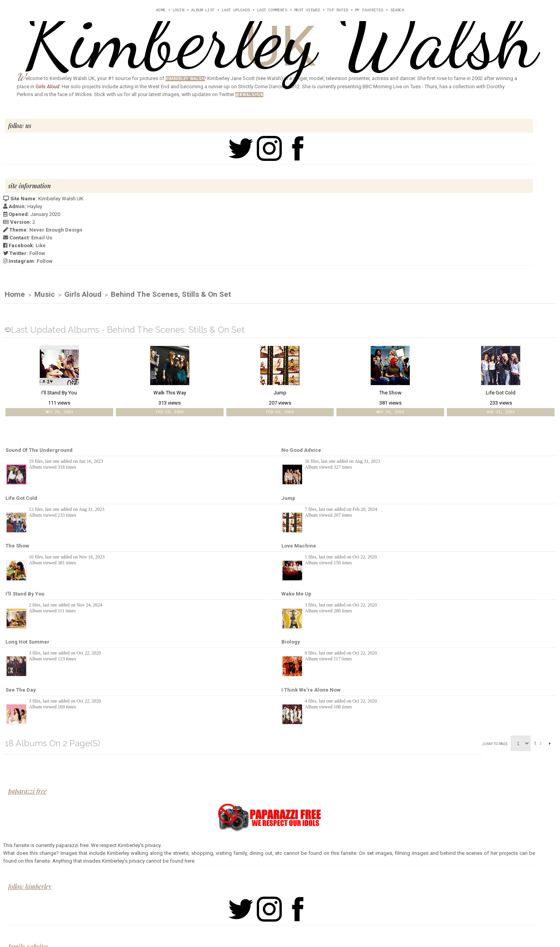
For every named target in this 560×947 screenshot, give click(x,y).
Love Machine (299, 546)
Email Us (42, 238)
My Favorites (369, 10)
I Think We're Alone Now (311, 690)
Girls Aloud (83, 295)
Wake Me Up (296, 594)
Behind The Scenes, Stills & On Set (171, 295)
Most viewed (307, 10)
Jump (288, 498)
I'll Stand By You (25, 594)
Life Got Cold (21, 498)
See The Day (21, 690)
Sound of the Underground (39, 450)
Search (397, 10)
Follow (37, 253)
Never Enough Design (56, 230)
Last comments (272, 10)
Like (41, 245)
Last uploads (236, 10)
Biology (291, 642)
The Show (17, 546)
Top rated (338, 10)
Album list (203, 10)
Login (178, 10)
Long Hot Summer (28, 642)
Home (161, 10)
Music (45, 295)
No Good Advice (301, 450)
